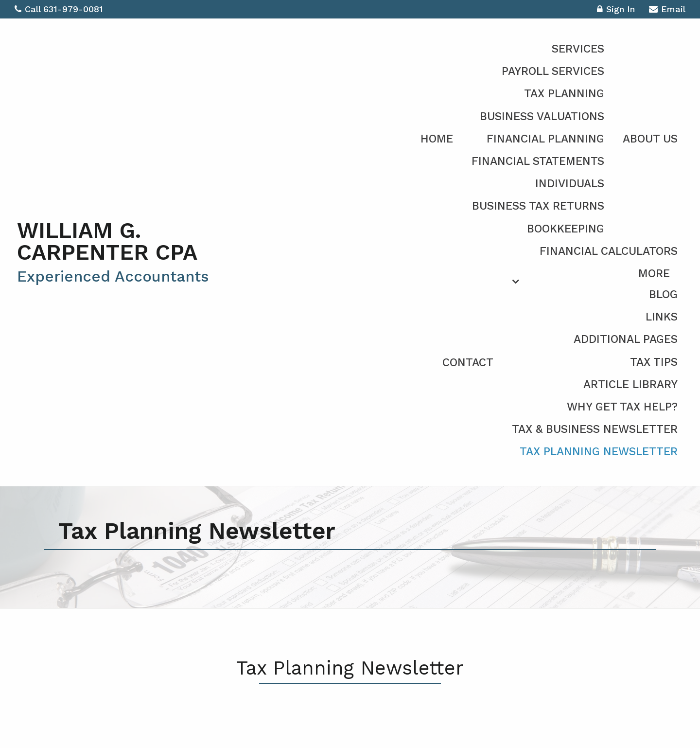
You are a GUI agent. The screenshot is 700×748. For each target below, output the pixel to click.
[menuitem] (560, 361)
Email (667, 10)
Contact (468, 363)
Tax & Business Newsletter (595, 429)
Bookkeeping (566, 229)
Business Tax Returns (538, 206)
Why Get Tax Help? (622, 407)
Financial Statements (538, 161)
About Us (650, 139)
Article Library (630, 384)
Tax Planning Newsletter (599, 452)
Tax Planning (564, 94)
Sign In (616, 10)
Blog (663, 294)
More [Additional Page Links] (654, 274)
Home (437, 139)
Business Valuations (542, 116)
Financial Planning (545, 139)
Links (662, 317)
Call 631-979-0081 (59, 9)
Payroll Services (553, 71)
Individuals (570, 184)
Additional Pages (626, 339)
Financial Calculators (609, 251)
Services (578, 49)
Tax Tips (654, 362)
